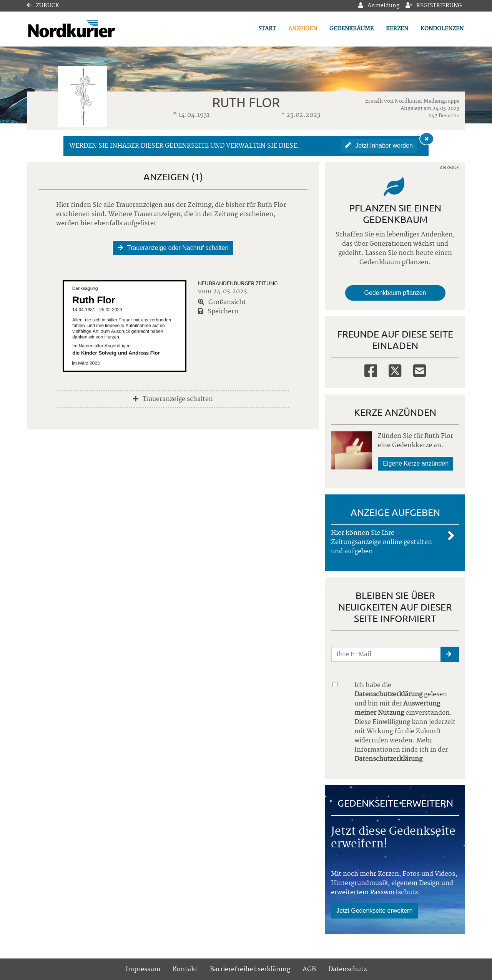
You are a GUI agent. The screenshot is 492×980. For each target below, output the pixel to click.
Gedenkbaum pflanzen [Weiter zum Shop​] (395, 293)
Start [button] (267, 29)
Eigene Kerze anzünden (416, 463)
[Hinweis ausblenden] (427, 139)
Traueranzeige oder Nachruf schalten (173, 248)
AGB (309, 969)
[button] (450, 654)
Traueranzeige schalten (173, 399)
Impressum (143, 969)
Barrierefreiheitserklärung (250, 969)
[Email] (420, 370)
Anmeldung (379, 6)
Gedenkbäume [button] (352, 29)
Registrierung (434, 6)
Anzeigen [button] (303, 29)
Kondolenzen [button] (442, 29)
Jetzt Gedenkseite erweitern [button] (374, 911)
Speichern (218, 311)
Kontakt (185, 969)
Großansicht (222, 302)
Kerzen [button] (397, 29)
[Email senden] (386, 654)
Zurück (43, 6)
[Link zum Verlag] (93, 29)
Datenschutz (347, 969)
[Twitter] (395, 370)
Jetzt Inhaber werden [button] (379, 146)
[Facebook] (371, 370)
